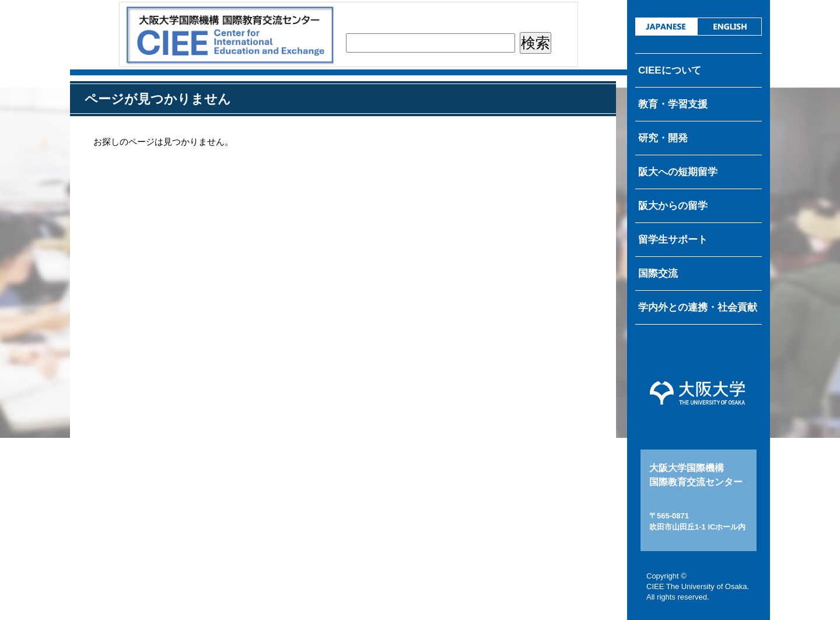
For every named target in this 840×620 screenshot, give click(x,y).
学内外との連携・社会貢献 (698, 307)
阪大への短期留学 (678, 172)
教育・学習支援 (673, 104)
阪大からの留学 (673, 206)
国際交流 (658, 274)
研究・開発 (663, 138)
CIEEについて (670, 70)
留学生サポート (673, 240)
